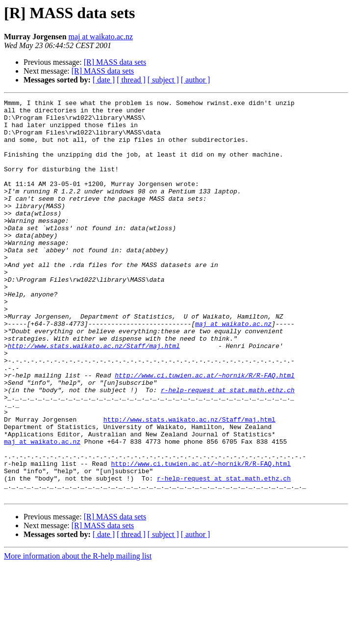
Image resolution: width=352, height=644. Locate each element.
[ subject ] (163, 80)
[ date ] (104, 80)
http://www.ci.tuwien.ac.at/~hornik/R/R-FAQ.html (205, 431)
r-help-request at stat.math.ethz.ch (228, 449)
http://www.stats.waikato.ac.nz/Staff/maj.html (94, 396)
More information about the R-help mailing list (78, 635)
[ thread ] (131, 80)
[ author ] (196, 80)
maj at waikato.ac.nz (101, 37)
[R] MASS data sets (115, 62)
